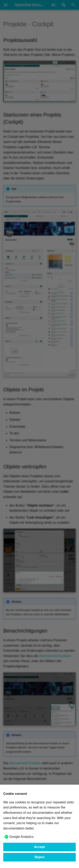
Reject (39, 857)
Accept (39, 847)
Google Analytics (21, 837)
